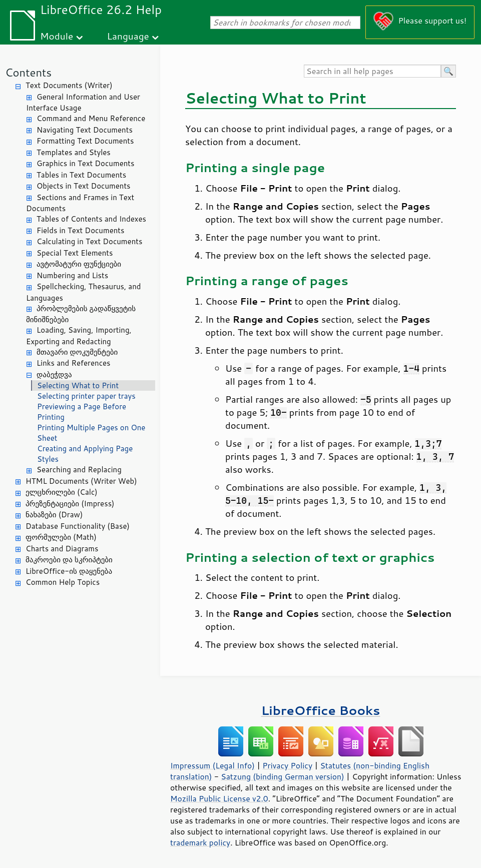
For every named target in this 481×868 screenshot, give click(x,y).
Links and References (73, 363)
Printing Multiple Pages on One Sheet (91, 433)
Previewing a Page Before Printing (82, 412)
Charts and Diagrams (62, 549)
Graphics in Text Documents (85, 163)
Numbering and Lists (72, 275)
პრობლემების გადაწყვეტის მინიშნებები (81, 314)
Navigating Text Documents (85, 130)
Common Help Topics (63, 582)
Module (57, 36)
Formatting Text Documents (85, 141)
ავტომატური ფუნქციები (79, 264)
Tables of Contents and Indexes (91, 219)
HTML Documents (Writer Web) (81, 481)
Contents (28, 72)
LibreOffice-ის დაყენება (69, 571)
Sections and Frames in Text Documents (80, 203)
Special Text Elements (75, 253)
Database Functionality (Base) (78, 526)
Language (128, 36)
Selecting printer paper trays (86, 396)
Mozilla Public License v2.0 (219, 798)
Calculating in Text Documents (89, 241)
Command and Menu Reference (91, 118)
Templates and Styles (74, 152)
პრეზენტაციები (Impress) (70, 504)
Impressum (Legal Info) (212, 765)
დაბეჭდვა (54, 374)
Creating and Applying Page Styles (85, 454)
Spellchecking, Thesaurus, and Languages (83, 292)
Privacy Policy (287, 765)
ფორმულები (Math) (61, 537)
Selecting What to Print (78, 385)
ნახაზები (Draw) (54, 515)
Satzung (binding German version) (283, 776)
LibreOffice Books (321, 710)
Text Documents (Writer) (69, 85)
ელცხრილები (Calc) (62, 492)
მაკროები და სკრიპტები (69, 560)
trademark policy (200, 842)
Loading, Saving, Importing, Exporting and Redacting (79, 336)
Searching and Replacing (79, 470)
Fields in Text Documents (80, 230)
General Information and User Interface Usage (83, 103)
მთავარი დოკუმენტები (77, 352)
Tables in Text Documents (81, 175)
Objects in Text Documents (84, 186)
